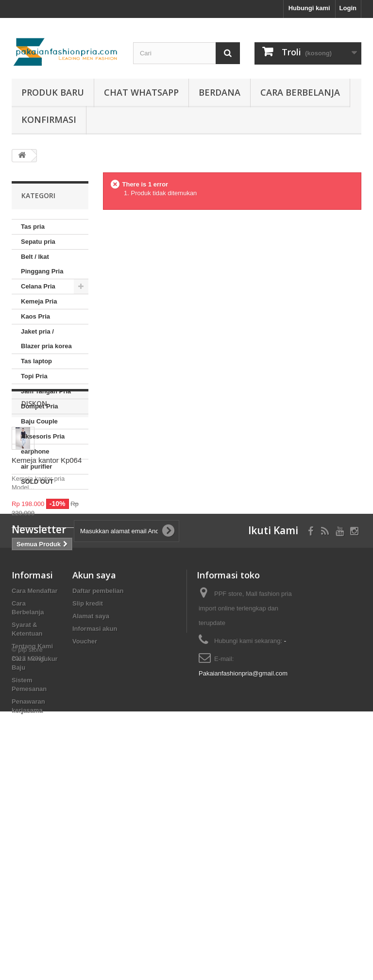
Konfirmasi (49, 119)
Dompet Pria (40, 406)
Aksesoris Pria (43, 436)
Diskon (34, 518)
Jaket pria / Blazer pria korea (46, 339)
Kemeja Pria (39, 301)
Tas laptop (36, 361)
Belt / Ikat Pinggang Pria (42, 264)
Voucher (85, 832)
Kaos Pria (35, 316)
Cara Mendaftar (35, 782)
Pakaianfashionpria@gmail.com (243, 864)
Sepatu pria (38, 242)
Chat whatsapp (141, 92)
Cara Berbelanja (300, 92)
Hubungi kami (309, 8)
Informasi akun (95, 819)
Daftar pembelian (98, 782)
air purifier (36, 466)
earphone (35, 451)
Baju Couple (39, 421)
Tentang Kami (32, 837)
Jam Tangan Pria (46, 391)
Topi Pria (34, 376)
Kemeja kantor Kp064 (47, 575)
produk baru (53, 92)
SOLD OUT (37, 482)
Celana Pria (38, 286)
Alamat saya (91, 807)
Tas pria (33, 227)
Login (348, 8)
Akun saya (94, 766)
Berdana (220, 92)
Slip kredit (88, 794)
